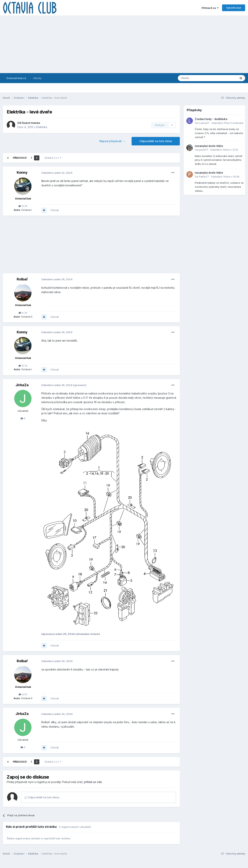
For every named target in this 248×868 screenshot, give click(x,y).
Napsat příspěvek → (112, 141)
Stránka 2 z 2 (53, 158)
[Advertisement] (124, 44)
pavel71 (204, 150)
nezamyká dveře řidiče (209, 146)
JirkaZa (22, 385)
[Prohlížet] (197, 78)
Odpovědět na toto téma (156, 141)
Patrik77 (204, 177)
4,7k (23, 313)
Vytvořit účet (234, 8)
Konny (22, 172)
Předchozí (20, 158)
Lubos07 (204, 123)
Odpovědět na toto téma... (43, 797)
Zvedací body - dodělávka (211, 119)
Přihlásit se (210, 8)
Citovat (55, 210)
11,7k (23, 206)
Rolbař (22, 279)
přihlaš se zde (93, 782)
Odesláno (57, 173)
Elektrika (42, 127)
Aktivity (37, 78)
